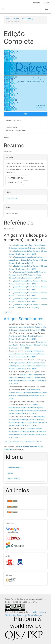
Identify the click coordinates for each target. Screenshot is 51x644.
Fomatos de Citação (17, 178)
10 (16, 442)
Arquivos (16, 19)
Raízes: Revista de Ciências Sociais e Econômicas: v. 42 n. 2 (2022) (28, 396)
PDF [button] (25, 114)
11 (18, 442)
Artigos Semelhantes (24, 319)
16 (29, 442)
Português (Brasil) (14, 467)
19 (36, 442)
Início (8, 19)
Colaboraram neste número (24, 245)
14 (25, 442)
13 (23, 442)
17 (31, 442)
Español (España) (14, 479)
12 (20, 442)
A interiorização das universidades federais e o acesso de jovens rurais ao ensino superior (27, 420)
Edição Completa (20, 251)
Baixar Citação (15, 182)
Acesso (46, 3)
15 (27, 442)
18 (33, 442)
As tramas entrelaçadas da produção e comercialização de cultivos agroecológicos (26, 408)
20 (38, 442)
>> (11, 312)
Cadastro (37, 3)
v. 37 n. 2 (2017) (27, 19)
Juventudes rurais (15, 336)
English (10, 473)
